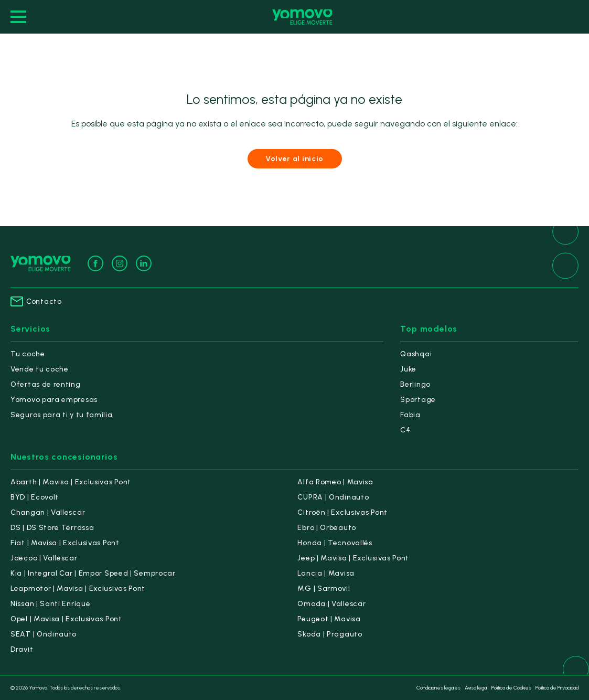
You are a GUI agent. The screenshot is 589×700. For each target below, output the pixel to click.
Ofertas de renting (46, 384)
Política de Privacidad (557, 688)
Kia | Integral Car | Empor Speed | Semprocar (93, 573)
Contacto (36, 301)
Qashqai (416, 354)
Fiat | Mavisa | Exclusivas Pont (65, 543)
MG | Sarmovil (324, 588)
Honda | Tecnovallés (335, 543)
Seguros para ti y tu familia (62, 415)
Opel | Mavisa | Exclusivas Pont (66, 619)
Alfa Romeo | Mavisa (335, 482)
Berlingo (415, 384)
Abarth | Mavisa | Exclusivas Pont (71, 482)
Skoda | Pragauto (330, 634)
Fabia (410, 415)
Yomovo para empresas (54, 400)
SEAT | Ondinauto (44, 634)
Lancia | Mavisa (326, 573)
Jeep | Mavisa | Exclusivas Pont (353, 558)
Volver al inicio (294, 159)
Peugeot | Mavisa (329, 619)
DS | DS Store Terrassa (52, 528)
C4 (405, 430)
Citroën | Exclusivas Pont (342, 512)
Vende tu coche (40, 369)
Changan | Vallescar (48, 512)
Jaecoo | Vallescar (44, 558)
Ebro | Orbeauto (327, 528)
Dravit (22, 649)
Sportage (418, 400)
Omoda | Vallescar (331, 604)
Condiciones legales (438, 688)
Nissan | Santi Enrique (50, 604)
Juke (408, 369)
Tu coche (28, 354)
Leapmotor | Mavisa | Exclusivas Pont (78, 588)
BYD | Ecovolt (35, 497)
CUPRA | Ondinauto (333, 497)
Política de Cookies (511, 688)
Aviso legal (476, 688)
